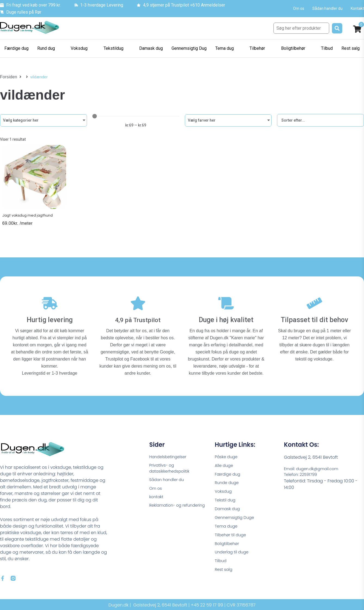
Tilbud (221, 566)
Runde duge (228, 483)
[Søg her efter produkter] (301, 28)
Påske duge (227, 455)
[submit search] (337, 28)
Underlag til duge (233, 557)
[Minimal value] (136, 116)
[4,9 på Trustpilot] (138, 303)
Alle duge (225, 464)
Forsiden (8, 77)
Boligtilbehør (228, 547)
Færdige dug (229, 473)
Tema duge (227, 529)
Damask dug (228, 510)
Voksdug (224, 492)
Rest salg (224, 575)
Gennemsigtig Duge (236, 520)
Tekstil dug (226, 501)
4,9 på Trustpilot (138, 318)
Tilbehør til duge (232, 538)
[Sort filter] (321, 120)
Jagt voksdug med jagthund (29, 220)
